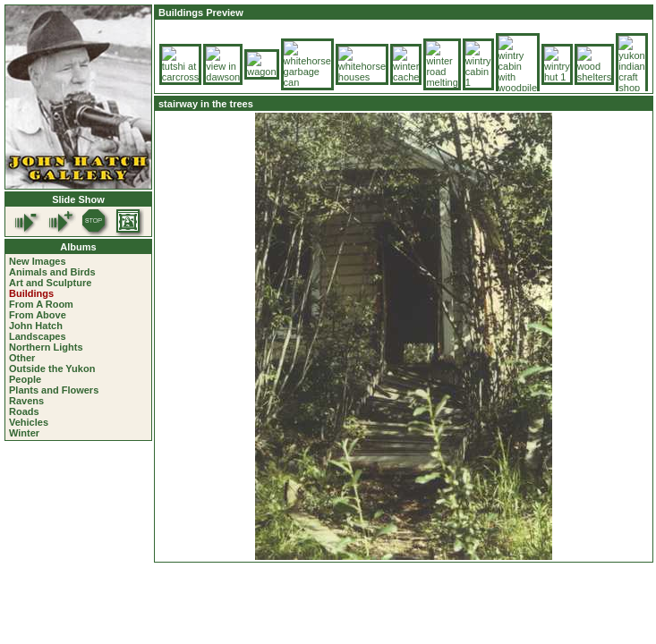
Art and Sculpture (50, 283)
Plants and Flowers (54, 390)
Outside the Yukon (52, 369)
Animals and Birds (52, 272)
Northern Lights (46, 347)
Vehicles (29, 422)
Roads (24, 411)
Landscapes (38, 336)
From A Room (41, 304)
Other (22, 358)
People (25, 379)
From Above (38, 315)
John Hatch (36, 326)
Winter (24, 433)
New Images (38, 261)
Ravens (26, 401)
